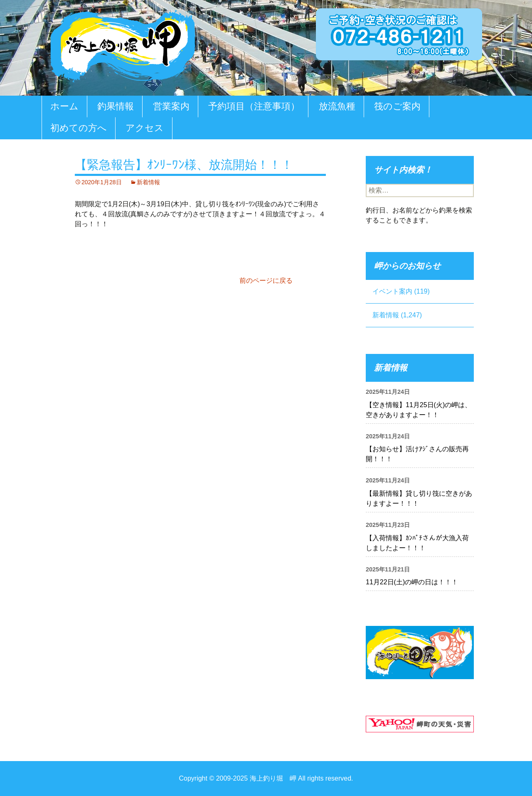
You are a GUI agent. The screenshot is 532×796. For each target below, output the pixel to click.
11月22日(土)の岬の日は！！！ (412, 582)
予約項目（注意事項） (254, 106)
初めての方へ (79, 128)
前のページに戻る (266, 281)
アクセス (145, 128)
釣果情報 (116, 106)
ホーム (64, 106)
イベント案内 (392, 291)
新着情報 (148, 182)
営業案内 (171, 106)
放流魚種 (337, 106)
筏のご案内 (397, 106)
